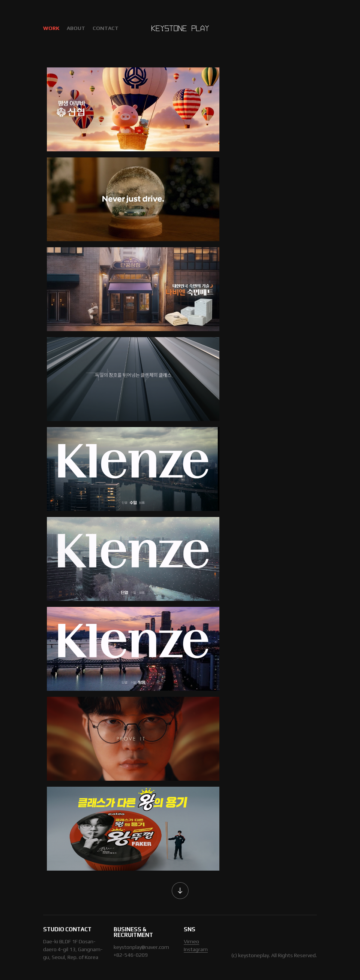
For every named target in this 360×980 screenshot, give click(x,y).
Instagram (196, 949)
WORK (51, 28)
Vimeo (191, 941)
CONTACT (106, 28)
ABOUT (76, 28)
